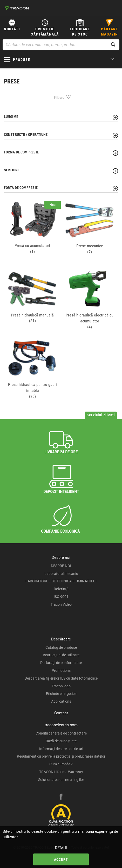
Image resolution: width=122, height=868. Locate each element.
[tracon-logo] (17, 8)
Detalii (61, 848)
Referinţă (61, 589)
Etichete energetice (61, 694)
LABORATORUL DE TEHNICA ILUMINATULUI (61, 581)
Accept (61, 859)
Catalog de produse (61, 647)
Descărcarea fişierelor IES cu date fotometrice (61, 678)
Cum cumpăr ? (61, 764)
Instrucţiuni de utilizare (61, 655)
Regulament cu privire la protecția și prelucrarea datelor (61, 756)
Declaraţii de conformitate (61, 663)
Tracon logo (61, 686)
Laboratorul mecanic (61, 574)
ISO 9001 (61, 597)
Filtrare (59, 97)
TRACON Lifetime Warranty (61, 772)
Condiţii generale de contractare (61, 733)
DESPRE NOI (61, 566)
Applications (61, 701)
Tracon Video (61, 604)
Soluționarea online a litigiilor (61, 780)
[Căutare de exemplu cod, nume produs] (61, 45)
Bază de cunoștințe (61, 741)
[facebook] (61, 797)
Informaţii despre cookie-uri (61, 749)
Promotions (61, 671)
